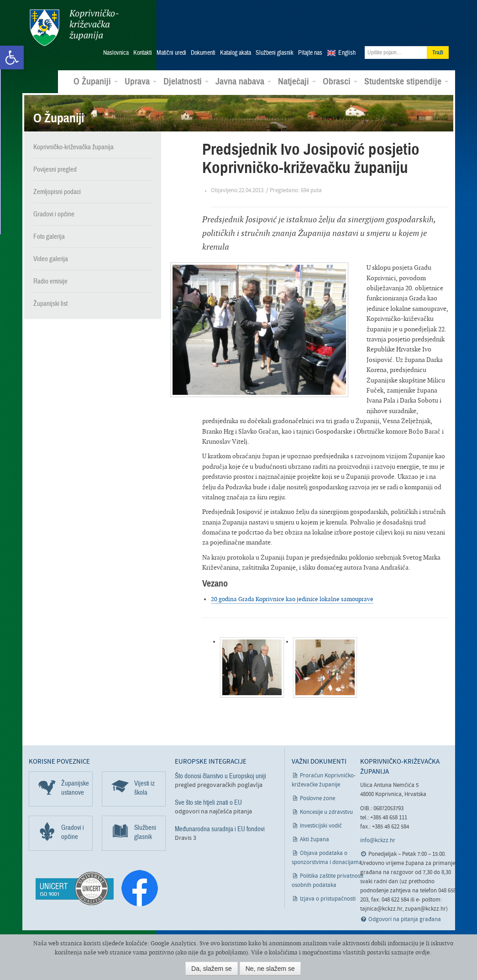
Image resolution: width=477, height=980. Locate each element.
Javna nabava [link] (243, 79)
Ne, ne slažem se (270, 969)
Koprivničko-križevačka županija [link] (73, 28)
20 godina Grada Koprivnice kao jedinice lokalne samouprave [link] (292, 597)
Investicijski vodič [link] (321, 824)
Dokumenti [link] (203, 51)
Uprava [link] (141, 79)
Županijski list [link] (50, 301)
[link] (12, 58)
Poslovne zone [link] (317, 796)
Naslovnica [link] (116, 51)
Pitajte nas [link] (310, 51)
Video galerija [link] (51, 257)
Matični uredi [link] (171, 51)
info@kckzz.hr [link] (378, 838)
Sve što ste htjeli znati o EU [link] (208, 800)
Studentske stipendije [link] (406, 79)
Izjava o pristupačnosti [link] (328, 897)
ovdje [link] (423, 952)
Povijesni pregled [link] (55, 167)
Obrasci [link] (340, 79)
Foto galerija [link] (49, 234)
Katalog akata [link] (236, 51)
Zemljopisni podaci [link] (57, 189)
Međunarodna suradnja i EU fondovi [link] (220, 827)
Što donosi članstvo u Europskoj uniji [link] (220, 774)
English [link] (347, 51)
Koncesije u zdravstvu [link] (326, 810)
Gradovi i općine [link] (54, 212)
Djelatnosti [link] (186, 79)
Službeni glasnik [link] (275, 51)
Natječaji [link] (297, 79)
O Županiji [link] (96, 79)
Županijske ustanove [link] (75, 786)
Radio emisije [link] (50, 279)
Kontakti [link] (143, 51)
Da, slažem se (212, 969)
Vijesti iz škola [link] (144, 786)
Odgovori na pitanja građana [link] (405, 918)
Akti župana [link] (315, 837)
